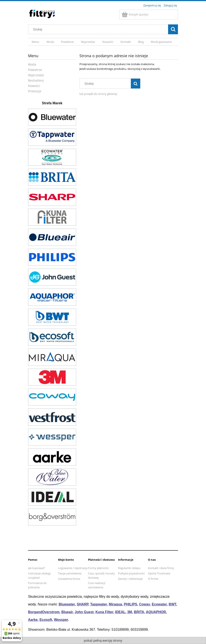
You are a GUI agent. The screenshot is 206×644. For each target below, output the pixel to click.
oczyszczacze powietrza (63, 597)
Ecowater (159, 604)
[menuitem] (35, 42)
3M (130, 612)
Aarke (33, 620)
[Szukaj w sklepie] (99, 29)
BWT (172, 604)
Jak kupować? (37, 568)
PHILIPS (130, 604)
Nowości (34, 86)
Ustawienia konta (69, 579)
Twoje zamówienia (70, 573)
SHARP (82, 604)
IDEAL (120, 612)
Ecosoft (46, 620)
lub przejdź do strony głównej (98, 94)
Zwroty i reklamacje (130, 579)
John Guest (84, 612)
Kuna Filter (104, 612)
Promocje (35, 91)
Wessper (61, 620)
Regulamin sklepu (129, 568)
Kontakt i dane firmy (161, 568)
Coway (144, 604)
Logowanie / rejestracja (73, 568)
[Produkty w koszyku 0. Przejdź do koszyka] (135, 14)
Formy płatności (98, 568)
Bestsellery (36, 80)
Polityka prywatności (131, 573)
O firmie (153, 579)
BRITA (139, 612)
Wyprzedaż (36, 75)
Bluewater (67, 604)
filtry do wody (109, 597)
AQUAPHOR (156, 612)
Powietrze (35, 70)
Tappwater (99, 604)
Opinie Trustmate (159, 573)
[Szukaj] (173, 29)
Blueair (67, 612)
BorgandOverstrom (44, 612)
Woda (32, 64)
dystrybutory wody (134, 597)
